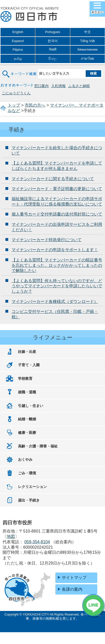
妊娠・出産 (27, 352)
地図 (11, 536)
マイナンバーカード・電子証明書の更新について (57, 189)
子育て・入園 (29, 365)
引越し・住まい (31, 406)
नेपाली (53, 50)
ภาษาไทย (87, 59)
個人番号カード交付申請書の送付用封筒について (57, 214)
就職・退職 (27, 392)
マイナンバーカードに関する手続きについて (53, 179)
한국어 (53, 41)
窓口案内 (41, 86)
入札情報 (58, 86)
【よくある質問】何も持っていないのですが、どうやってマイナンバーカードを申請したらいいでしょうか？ (57, 286)
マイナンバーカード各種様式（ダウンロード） (55, 301)
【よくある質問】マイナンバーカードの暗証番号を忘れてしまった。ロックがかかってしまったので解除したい (57, 265)
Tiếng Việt (87, 41)
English (18, 32)
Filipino (18, 50)
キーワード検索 (20, 71)
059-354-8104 (37, 542)
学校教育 (25, 379)
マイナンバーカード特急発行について (47, 240)
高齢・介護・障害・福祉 (38, 446)
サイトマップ (74, 577)
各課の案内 (72, 589)
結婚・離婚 (27, 419)
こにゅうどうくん (16, 93)
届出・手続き (29, 500)
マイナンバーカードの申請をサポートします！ (55, 250)
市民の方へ (35, 105)
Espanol (18, 41)
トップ (14, 105)
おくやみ (25, 459)
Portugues (52, 32)
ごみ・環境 (27, 473)
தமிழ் (18, 59)
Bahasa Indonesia (87, 49)
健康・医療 (27, 433)
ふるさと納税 (79, 86)
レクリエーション (32, 487)
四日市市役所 (30, 15)
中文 (87, 32)
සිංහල (52, 59)
